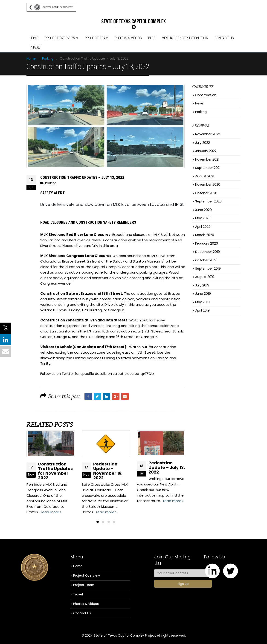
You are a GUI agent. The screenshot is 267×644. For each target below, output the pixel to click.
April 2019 (202, 310)
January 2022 (206, 151)
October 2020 (206, 193)
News (199, 103)
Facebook (88, 396)
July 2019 (202, 285)
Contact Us (224, 38)
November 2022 (208, 134)
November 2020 (208, 185)
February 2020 (207, 243)
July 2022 (203, 143)
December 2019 (208, 252)
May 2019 (202, 302)
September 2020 (208, 201)
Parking (51, 183)
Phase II (36, 47)
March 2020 (205, 235)
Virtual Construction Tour (185, 38)
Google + (116, 396)
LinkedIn (107, 396)
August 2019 (205, 277)
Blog (152, 38)
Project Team (96, 38)
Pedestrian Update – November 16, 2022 (108, 471)
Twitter (97, 396)
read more (51, 512)
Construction (206, 95)
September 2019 (208, 269)
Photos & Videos (128, 38)
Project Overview (60, 38)
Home (34, 38)
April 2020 (203, 227)
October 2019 (206, 260)
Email (125, 396)
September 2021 (208, 168)
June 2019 (203, 294)
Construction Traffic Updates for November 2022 (55, 471)
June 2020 (203, 210)
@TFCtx (147, 374)
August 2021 (205, 176)
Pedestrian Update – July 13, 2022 (167, 467)
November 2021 (207, 159)
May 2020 (203, 218)
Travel (78, 594)
